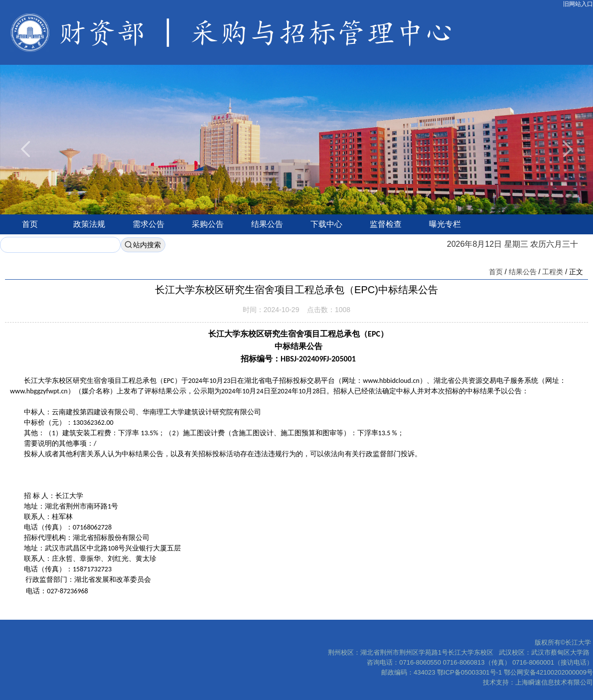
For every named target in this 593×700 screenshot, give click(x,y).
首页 (30, 224)
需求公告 (148, 224)
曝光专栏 (445, 224)
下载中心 (326, 224)
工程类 (553, 272)
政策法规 (89, 224)
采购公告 (208, 224)
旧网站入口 (578, 4)
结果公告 (267, 224)
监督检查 (386, 224)
